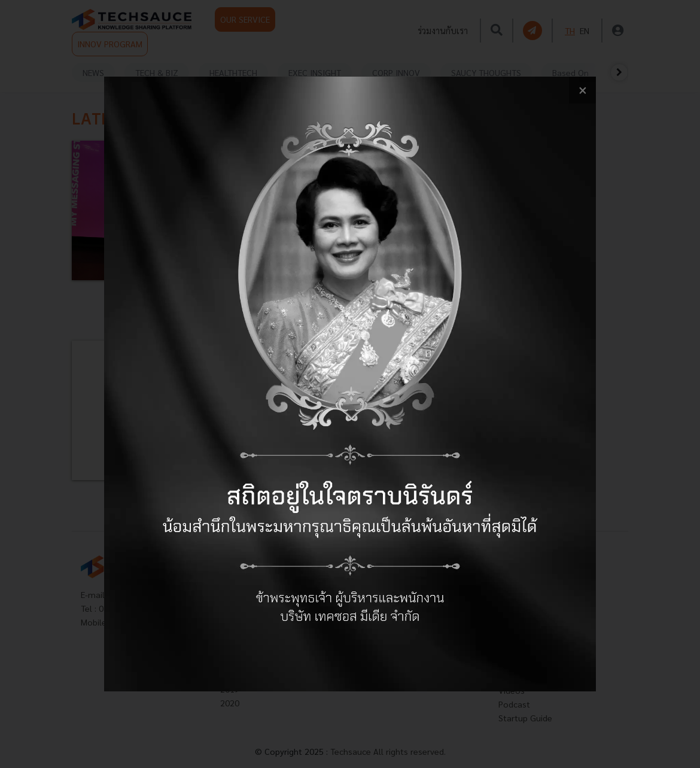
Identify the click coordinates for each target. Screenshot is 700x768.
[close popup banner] (582, 90)
